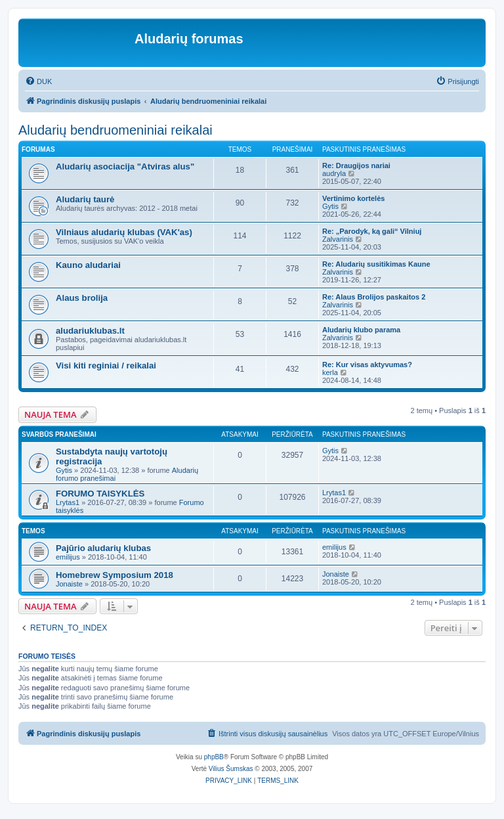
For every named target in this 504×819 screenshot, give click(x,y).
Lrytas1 (68, 502)
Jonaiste (69, 584)
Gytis (330, 206)
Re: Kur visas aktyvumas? (367, 365)
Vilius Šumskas (231, 769)
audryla (334, 173)
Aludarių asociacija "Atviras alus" (125, 166)
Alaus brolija (82, 298)
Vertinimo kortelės (353, 198)
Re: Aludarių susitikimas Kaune (376, 264)
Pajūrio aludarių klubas (103, 548)
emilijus (68, 557)
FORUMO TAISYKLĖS (100, 494)
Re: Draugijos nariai (356, 166)
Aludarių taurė (85, 199)
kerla (330, 372)
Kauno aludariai (88, 265)
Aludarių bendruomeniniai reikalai (115, 130)
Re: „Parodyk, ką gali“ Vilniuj (372, 231)
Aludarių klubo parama (361, 330)
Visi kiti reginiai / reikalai (106, 365)
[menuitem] (38, 81)
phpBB (214, 757)
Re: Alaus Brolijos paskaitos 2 (374, 297)
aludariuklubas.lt (90, 331)
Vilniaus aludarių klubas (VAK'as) (124, 232)
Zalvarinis (338, 239)
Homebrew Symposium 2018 (115, 575)
